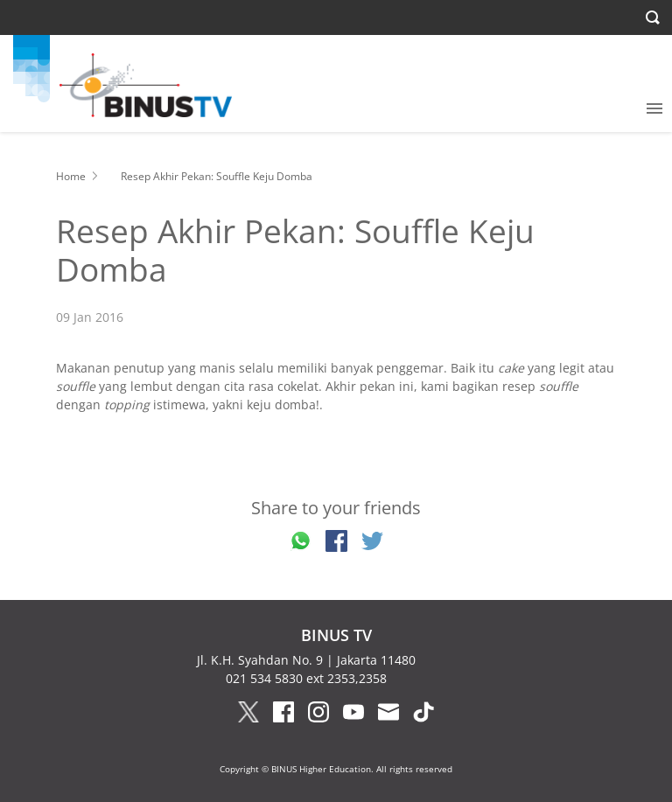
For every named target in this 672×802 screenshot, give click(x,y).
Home (71, 176)
